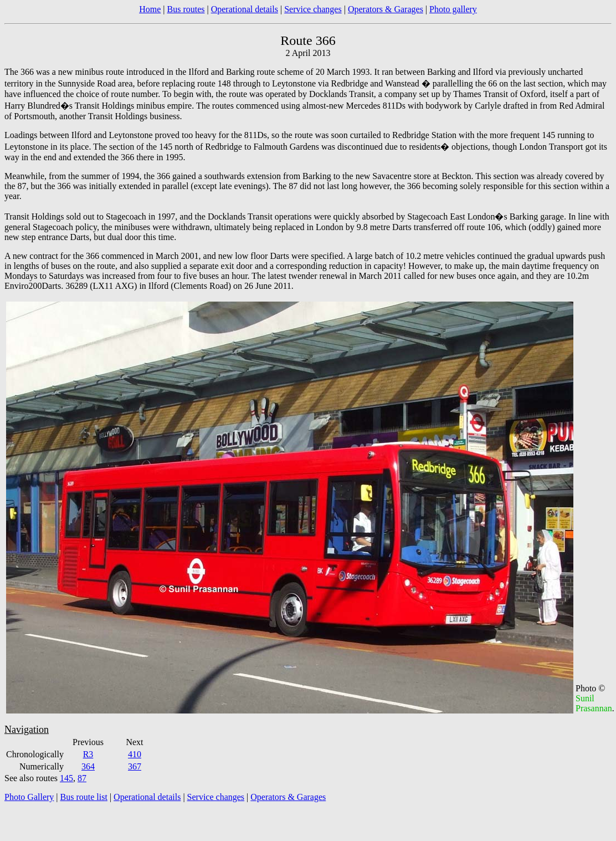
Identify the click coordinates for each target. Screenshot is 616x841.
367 (135, 766)
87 (82, 778)
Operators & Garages (386, 9)
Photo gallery (453, 9)
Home (150, 9)
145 (66, 778)
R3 (88, 754)
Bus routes (186, 9)
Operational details (245, 9)
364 (88, 766)
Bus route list (84, 797)
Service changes (313, 9)
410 (135, 754)
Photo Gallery (29, 797)
